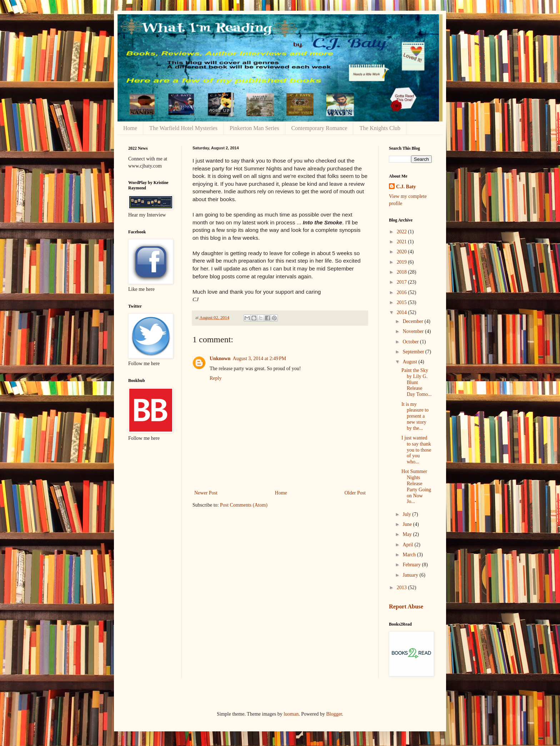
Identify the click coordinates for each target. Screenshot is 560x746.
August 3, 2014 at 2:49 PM (259, 359)
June (408, 524)
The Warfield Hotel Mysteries (183, 128)
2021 (402, 242)
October (411, 342)
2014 (402, 312)
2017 (402, 282)
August (410, 362)
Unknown (220, 359)
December (413, 321)
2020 (402, 252)
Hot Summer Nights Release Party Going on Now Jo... (416, 486)
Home (130, 128)
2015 (402, 302)
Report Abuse (406, 606)
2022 (402, 232)
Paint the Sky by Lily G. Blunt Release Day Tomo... (417, 382)
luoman (291, 714)
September (414, 352)
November (414, 331)
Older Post (355, 493)
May (408, 534)
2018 (402, 272)
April (408, 545)
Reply (216, 378)
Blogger (334, 714)
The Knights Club (380, 128)
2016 (402, 292)
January (411, 575)
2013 (402, 588)
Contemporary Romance (319, 128)
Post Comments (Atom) (244, 505)
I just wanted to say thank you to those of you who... (416, 450)
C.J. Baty (406, 187)
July (407, 514)
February (412, 565)
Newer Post (206, 493)
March (410, 555)
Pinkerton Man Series (254, 128)
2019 (402, 262)
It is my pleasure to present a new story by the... (415, 416)
